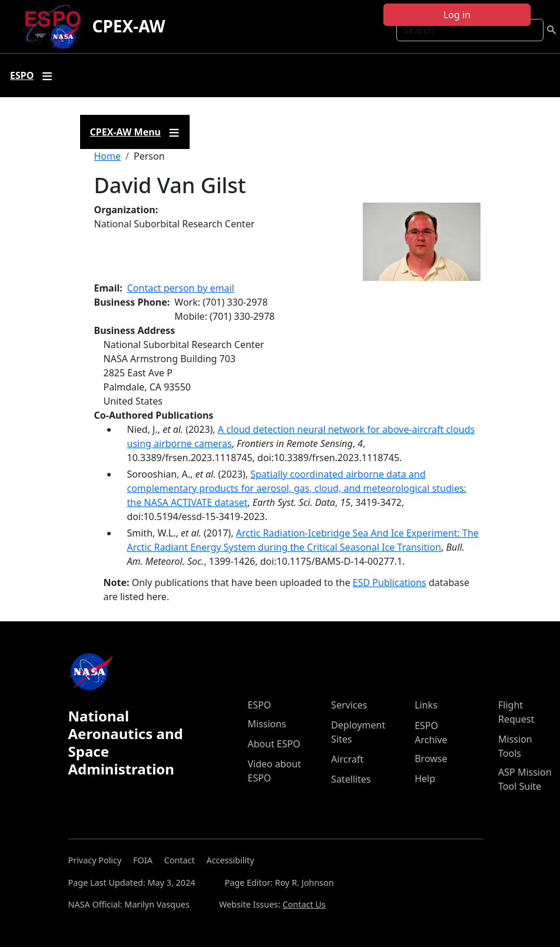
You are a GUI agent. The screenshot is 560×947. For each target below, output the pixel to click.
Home (108, 156)
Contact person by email (181, 288)
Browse (431, 759)
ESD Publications (390, 582)
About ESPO (274, 744)
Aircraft (347, 759)
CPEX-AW (128, 26)
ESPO (260, 705)
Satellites (351, 779)
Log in (457, 15)
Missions (267, 724)
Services (349, 705)
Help (425, 779)
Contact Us (304, 904)
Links (426, 705)
